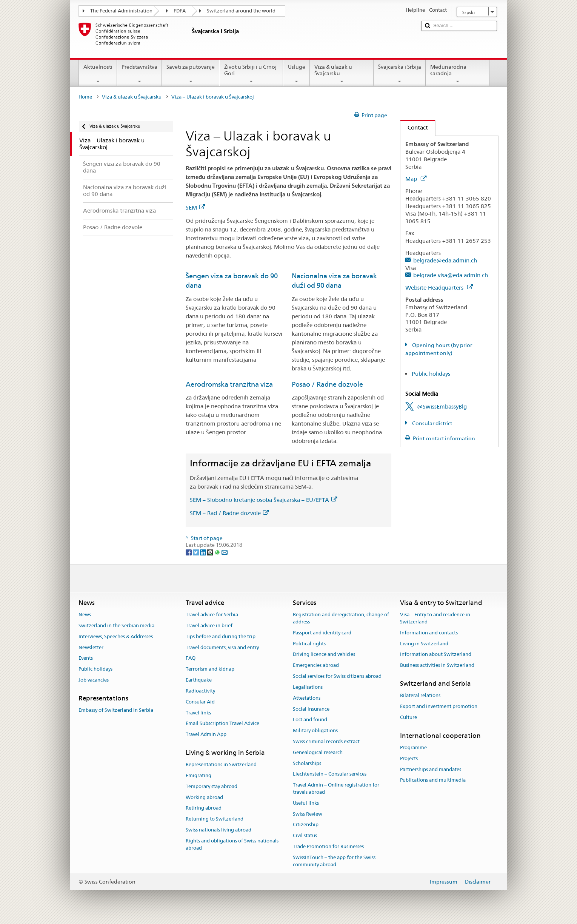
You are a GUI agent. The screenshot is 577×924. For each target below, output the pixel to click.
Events (86, 658)
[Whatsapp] (218, 552)
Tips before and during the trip (221, 636)
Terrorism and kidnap (210, 669)
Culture (409, 717)
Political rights (309, 644)
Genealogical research (318, 752)
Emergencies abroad (316, 666)
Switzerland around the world (241, 11)
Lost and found (310, 720)
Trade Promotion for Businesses (328, 846)
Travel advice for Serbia (212, 615)
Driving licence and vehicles (324, 655)
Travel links (198, 713)
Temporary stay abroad (212, 786)
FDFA (180, 11)
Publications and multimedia (433, 780)
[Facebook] (189, 552)
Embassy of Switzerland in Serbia (116, 710)
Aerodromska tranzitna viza (229, 384)
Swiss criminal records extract (326, 741)
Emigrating (198, 775)
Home (85, 97)
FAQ (191, 658)
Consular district (432, 423)
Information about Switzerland (436, 655)
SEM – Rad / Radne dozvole (229, 513)
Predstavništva (139, 74)
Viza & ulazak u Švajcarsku (342, 74)
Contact (414, 127)
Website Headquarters (439, 288)
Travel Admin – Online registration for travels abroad (336, 788)
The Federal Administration (121, 11)
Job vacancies (94, 680)
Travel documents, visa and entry (222, 647)
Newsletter (91, 647)
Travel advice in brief (209, 626)
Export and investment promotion (439, 706)
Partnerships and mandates (431, 769)
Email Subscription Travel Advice (222, 724)
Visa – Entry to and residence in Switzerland (435, 618)
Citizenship (306, 825)
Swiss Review (308, 814)
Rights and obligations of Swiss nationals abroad (232, 844)
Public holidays (431, 374)
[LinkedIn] (204, 552)
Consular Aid (200, 702)
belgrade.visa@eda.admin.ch (451, 275)
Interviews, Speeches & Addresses (116, 636)
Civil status (305, 836)
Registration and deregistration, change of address (341, 618)
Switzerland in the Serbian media (116, 626)
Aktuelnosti (98, 74)
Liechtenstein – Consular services (330, 774)
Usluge (296, 74)
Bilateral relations (420, 696)
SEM (195, 207)
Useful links (306, 803)
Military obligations (315, 730)
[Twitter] (196, 552)
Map (416, 179)
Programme (413, 747)
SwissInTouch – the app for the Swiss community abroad (334, 861)
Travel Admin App (206, 734)
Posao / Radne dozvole (327, 384)
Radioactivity (200, 691)
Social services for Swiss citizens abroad (337, 676)
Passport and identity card (322, 633)
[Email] (225, 552)
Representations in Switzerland (221, 764)
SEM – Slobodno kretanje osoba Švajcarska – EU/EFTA (263, 500)
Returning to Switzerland (215, 819)
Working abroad (204, 797)
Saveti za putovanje (191, 74)
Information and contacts (429, 633)
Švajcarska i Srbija (400, 74)
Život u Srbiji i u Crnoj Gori (251, 74)
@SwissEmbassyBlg (442, 406)
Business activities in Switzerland (437, 666)
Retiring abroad (204, 808)
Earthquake (199, 680)
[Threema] (211, 552)
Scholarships (307, 763)
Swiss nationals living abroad (218, 830)
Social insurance (311, 709)
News (85, 615)
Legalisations (308, 687)
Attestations (307, 698)
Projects (409, 758)
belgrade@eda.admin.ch (445, 260)
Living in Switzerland (424, 644)
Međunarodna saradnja (458, 74)
